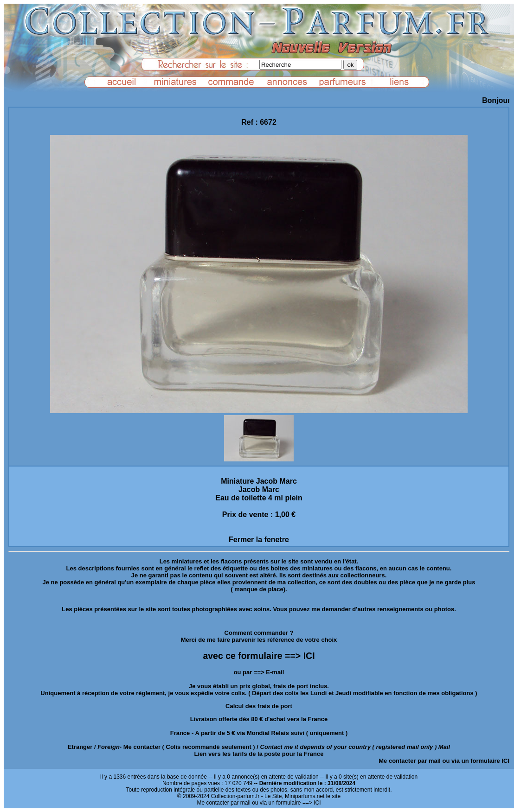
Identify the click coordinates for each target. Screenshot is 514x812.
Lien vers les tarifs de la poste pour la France (259, 754)
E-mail (275, 672)
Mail (444, 747)
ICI (505, 761)
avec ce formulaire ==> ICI (259, 656)
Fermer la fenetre (259, 540)
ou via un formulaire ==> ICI (286, 803)
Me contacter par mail (410, 761)
